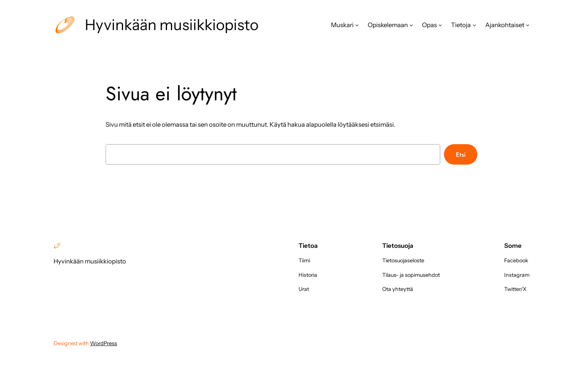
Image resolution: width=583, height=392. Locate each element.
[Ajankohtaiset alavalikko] (528, 25)
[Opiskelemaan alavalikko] (411, 25)
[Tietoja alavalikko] (474, 25)
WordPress (104, 343)
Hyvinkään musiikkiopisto (172, 25)
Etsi (461, 155)
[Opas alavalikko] (440, 25)
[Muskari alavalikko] (357, 25)
